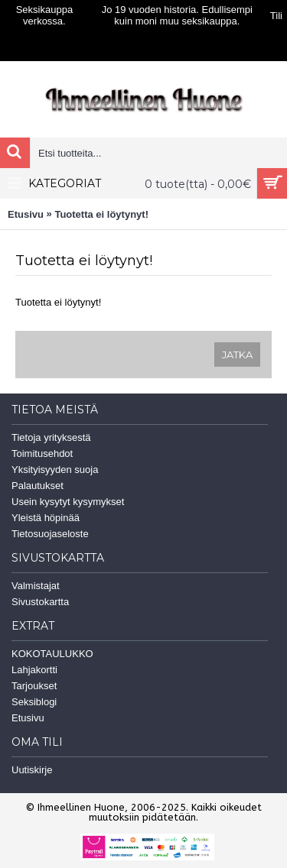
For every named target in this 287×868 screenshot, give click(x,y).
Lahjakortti (34, 670)
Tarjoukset (34, 686)
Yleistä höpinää (46, 518)
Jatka (237, 355)
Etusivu (26, 214)
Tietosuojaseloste (50, 534)
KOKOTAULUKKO (52, 654)
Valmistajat (36, 586)
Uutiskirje (32, 770)
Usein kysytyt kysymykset (68, 502)
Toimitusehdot (42, 453)
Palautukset (38, 486)
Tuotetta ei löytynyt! (101, 214)
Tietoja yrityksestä (51, 437)
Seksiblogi (34, 702)
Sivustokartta (40, 602)
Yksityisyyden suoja (55, 470)
